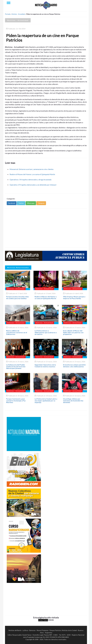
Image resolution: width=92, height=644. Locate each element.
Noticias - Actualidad (18, 14)
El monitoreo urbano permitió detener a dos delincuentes (74, 366)
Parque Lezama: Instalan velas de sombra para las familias (17, 297)
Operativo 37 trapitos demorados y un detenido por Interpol (33, 185)
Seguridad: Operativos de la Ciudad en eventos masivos (45, 366)
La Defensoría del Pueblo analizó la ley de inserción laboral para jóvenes (16, 367)
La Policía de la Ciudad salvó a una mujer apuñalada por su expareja (46, 401)
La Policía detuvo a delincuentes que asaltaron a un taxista (46, 332)
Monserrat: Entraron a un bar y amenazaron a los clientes (32, 169)
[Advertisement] (46, 228)
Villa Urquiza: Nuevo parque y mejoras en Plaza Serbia (74, 297)
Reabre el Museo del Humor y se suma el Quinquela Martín (32, 174)
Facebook (12, 203)
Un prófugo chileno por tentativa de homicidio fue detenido (73, 401)
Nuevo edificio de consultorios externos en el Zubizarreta (17, 332)
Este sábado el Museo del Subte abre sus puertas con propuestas (73, 332)
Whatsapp (31, 203)
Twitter (21, 203)
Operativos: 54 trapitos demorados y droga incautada (30, 180)
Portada (8, 14)
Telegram (41, 203)
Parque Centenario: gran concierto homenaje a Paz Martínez (16, 401)
